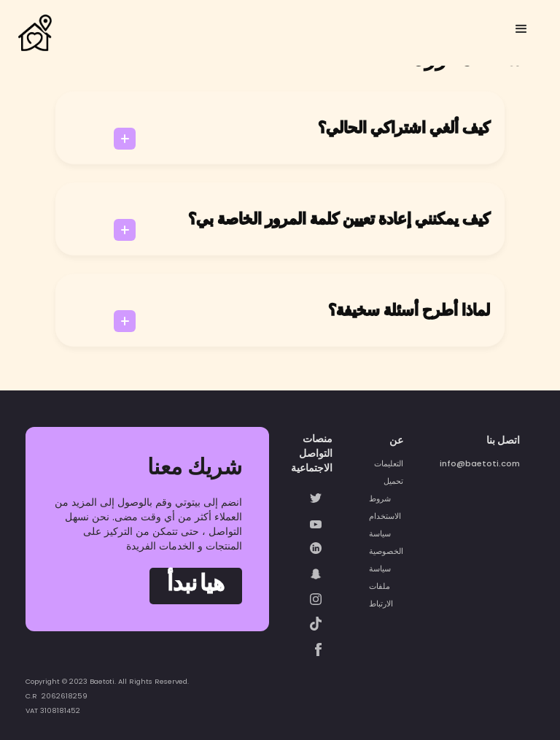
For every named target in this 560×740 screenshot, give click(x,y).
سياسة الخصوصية (386, 542)
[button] (521, 29)
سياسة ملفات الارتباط (381, 586)
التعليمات (389, 463)
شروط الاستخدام (385, 507)
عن (396, 440)
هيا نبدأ (196, 586)
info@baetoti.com (480, 463)
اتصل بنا (503, 440)
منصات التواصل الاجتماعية (312, 453)
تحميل (393, 481)
